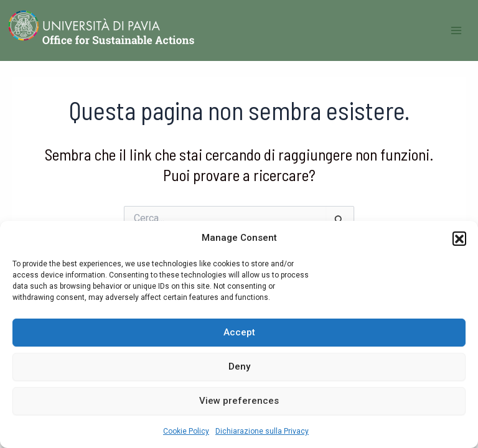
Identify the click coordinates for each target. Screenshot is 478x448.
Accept (239, 332)
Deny (239, 366)
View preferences (239, 401)
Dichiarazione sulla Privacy (262, 431)
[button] (459, 238)
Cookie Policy (186, 431)
